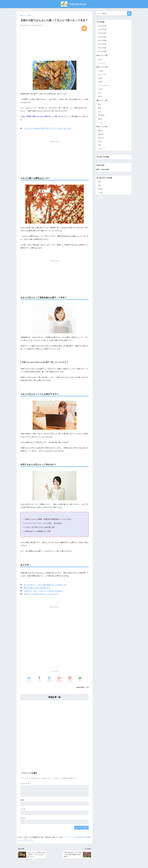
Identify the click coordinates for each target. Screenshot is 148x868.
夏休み (100, 119)
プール (100, 123)
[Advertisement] (55, 45)
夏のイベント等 (102, 100)
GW (99, 93)
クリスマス (102, 63)
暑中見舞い (102, 115)
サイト (23, 818)
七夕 (100, 112)
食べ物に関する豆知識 (105, 178)
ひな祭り (101, 71)
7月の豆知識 (102, 44)
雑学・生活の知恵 (103, 170)
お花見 (100, 78)
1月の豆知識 (102, 26)
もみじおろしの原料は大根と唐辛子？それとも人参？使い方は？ (48, 128)
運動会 (100, 131)
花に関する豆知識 (103, 157)
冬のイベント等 (102, 55)
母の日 (100, 97)
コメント (25, 783)
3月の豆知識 (102, 30)
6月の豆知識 (102, 41)
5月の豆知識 (102, 37)
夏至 (100, 105)
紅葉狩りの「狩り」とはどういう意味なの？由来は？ (44, 591)
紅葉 (87, 687)
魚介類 (100, 190)
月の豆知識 (101, 22)
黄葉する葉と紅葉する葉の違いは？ (37, 588)
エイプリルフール (104, 86)
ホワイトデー (102, 75)
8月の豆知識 (102, 48)
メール (23, 809)
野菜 (100, 182)
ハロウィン (102, 149)
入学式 (100, 89)
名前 (22, 800)
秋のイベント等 (102, 127)
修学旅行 (101, 134)
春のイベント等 (102, 67)
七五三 (100, 142)
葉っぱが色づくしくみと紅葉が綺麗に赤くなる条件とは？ (45, 585)
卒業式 (100, 82)
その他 (100, 193)
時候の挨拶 (101, 165)
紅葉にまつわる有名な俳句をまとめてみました (41, 594)
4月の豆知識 (102, 33)
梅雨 (100, 108)
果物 (100, 186)
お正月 (100, 59)
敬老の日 (101, 138)
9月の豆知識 (102, 51)
